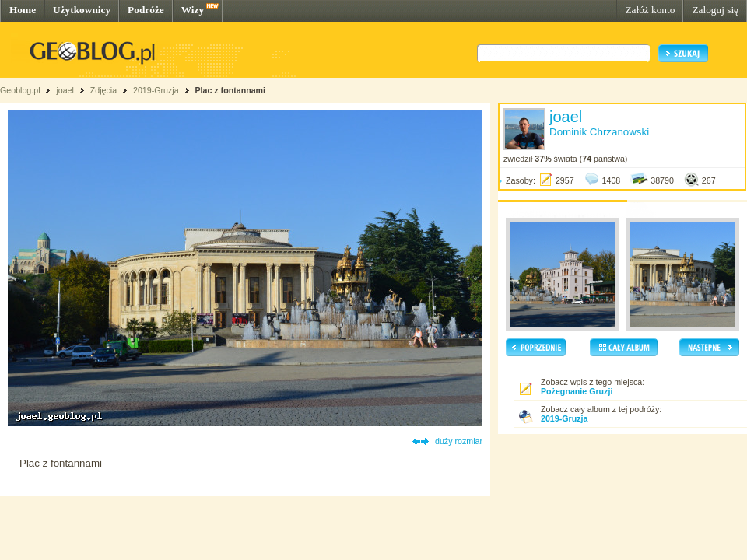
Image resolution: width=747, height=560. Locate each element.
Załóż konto (650, 10)
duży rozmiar (459, 441)
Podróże (146, 10)
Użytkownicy (82, 10)
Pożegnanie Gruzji (577, 391)
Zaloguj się (715, 10)
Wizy (193, 10)
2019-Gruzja (156, 90)
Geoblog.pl (20, 90)
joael (65, 90)
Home (23, 10)
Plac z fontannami (230, 90)
